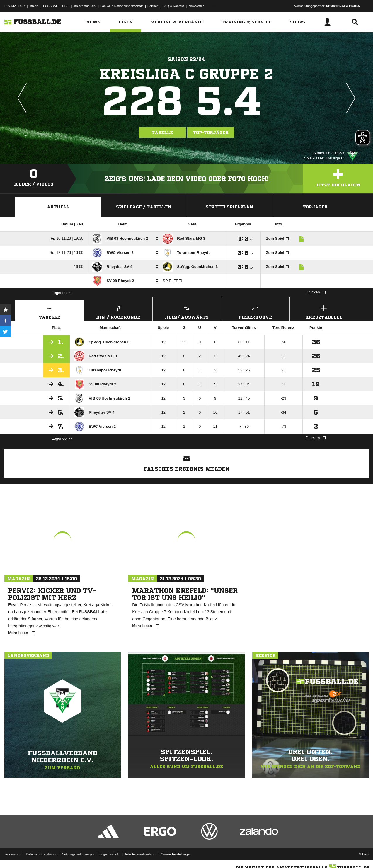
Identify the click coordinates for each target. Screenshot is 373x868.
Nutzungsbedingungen (78, 854)
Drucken (316, 292)
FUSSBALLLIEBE (56, 6)
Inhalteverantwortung (140, 854)
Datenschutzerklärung (41, 854)
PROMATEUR (15, 6)
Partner (153, 6)
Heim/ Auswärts (187, 311)
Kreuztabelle (324, 311)
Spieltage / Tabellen (144, 207)
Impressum (12, 854)
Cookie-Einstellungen (176, 854)
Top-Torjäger (211, 133)
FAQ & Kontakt (173, 6)
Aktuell (58, 207)
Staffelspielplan (229, 207)
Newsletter (196, 6)
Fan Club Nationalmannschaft (121, 6)
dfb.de (34, 6)
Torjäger (315, 207)
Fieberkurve (255, 311)
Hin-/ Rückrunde (118, 311)
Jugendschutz (110, 854)
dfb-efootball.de (84, 6)
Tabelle (162, 133)
